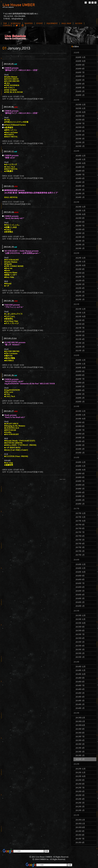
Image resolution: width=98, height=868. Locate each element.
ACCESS (79, 23)
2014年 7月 (80, 685)
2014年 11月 (80, 670)
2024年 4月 (80, 186)
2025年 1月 (80, 146)
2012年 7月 (80, 788)
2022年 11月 (80, 262)
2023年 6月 (80, 229)
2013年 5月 (80, 744)
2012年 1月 (80, 810)
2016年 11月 (80, 568)
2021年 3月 (80, 343)
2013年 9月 (80, 729)
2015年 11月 (80, 619)
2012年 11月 (80, 773)
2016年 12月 (81, 564)
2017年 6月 (80, 536)
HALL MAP (66, 23)
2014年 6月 (80, 689)
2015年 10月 (81, 623)
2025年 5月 (80, 131)
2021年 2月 (80, 347)
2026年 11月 (80, 57)
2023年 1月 (80, 248)
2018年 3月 (80, 496)
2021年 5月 (80, 335)
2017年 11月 (80, 517)
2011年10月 (80, 827)
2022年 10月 (81, 265)
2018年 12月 (81, 462)
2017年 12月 (81, 513)
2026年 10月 (81, 61)
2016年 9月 (80, 576)
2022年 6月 (80, 281)
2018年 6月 (80, 485)
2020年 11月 (80, 364)
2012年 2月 (80, 807)
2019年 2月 (80, 449)
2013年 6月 (80, 740)
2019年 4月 (80, 441)
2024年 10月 (81, 163)
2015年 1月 (80, 657)
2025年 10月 (81, 112)
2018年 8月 (80, 477)
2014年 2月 (80, 704)
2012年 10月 (81, 776)
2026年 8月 (80, 69)
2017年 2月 (80, 551)
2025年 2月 (80, 142)
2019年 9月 (80, 422)
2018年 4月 (80, 492)
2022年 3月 (80, 292)
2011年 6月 (80, 843)
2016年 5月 (80, 591)
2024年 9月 (80, 167)
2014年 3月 (80, 701)
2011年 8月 (80, 835)
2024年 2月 (80, 194)
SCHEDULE (16, 23)
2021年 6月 (80, 332)
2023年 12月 (81, 207)
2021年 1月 (80, 351)
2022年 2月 (80, 296)
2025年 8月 (80, 120)
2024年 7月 (80, 175)
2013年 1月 (80, 759)
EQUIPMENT (52, 23)
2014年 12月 (81, 667)
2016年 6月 (80, 587)
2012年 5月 (80, 795)
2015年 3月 (80, 650)
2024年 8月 (80, 171)
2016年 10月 (81, 572)
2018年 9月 (80, 474)
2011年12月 (80, 820)
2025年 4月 (80, 135)
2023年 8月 (80, 222)
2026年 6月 (80, 76)
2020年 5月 (80, 387)
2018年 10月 (81, 470)
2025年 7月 (80, 124)
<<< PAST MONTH (10, 56)
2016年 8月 (80, 580)
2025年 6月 (80, 127)
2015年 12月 (81, 615)
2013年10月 (80, 725)
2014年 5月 (80, 693)
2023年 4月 (80, 237)
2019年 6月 (80, 434)
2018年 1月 (80, 504)
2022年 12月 (81, 258)
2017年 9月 (80, 525)
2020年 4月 (80, 390)
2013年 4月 (80, 748)
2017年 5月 (80, 540)
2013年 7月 (80, 737)
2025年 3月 (80, 139)
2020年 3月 (80, 394)
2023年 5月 (80, 233)
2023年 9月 (80, 218)
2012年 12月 (81, 769)
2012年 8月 (80, 784)
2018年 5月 (80, 489)
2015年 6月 (80, 638)
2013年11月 (80, 721)
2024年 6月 (80, 178)
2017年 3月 (80, 547)
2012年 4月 (80, 799)
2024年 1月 (80, 197)
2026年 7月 (80, 72)
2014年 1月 (80, 708)
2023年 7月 (80, 226)
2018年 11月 (80, 466)
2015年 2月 (80, 653)
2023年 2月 (80, 245)
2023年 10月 (81, 214)
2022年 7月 (80, 277)
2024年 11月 (80, 159)
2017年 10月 (81, 521)
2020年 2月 (80, 398)
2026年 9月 (80, 65)
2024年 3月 (80, 190)
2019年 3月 (80, 445)
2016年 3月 (80, 598)
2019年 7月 (80, 430)
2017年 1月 (80, 555)
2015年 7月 (80, 634)
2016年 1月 (80, 606)
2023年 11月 (80, 211)
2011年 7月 (80, 839)
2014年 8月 (80, 682)
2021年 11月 (80, 313)
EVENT (40, 23)
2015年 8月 (80, 631)
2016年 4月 (80, 595)
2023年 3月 (80, 241)
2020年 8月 (80, 375)
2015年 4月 (80, 646)
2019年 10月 (81, 419)
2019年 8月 (80, 426)
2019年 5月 (80, 438)
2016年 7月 (80, 583)
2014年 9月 (80, 678)
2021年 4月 (80, 339)
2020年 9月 (80, 371)
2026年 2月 (80, 91)
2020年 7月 (80, 379)
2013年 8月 (80, 733)
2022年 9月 (80, 269)
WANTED (29, 23)
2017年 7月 (80, 532)
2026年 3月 (80, 88)
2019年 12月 (81, 411)
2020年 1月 (80, 402)
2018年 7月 (80, 481)
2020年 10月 (81, 368)
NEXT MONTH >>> (27, 56)
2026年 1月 (80, 95)
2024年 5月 (80, 182)
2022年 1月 (80, 299)
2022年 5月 (80, 284)
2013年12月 (80, 718)
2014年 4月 (80, 697)
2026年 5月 (80, 80)
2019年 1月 (80, 453)
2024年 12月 (81, 156)
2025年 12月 (81, 105)
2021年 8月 (80, 324)
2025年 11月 (80, 108)
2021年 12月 (81, 309)
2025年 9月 (80, 116)
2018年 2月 (80, 500)
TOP (5, 23)
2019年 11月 (80, 415)
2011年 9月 (80, 831)
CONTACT (7, 25)
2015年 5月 (80, 642)
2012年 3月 (80, 803)
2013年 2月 (80, 755)
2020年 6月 (80, 383)
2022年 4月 (80, 288)
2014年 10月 (81, 674)
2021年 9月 (80, 320)
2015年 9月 (80, 627)
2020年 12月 (81, 360)
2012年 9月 (80, 780)
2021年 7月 (80, 328)
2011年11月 (80, 824)
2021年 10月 (81, 317)
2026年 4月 (80, 84)
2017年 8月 (80, 528)
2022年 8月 (80, 273)
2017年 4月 (80, 544)
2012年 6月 (80, 791)
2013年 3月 (80, 752)
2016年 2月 (80, 602)
